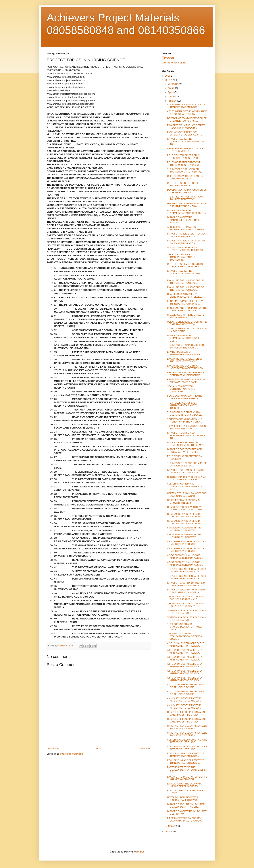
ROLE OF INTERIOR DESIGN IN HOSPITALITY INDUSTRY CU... (184, 157)
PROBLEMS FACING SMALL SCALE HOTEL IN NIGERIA (185, 150)
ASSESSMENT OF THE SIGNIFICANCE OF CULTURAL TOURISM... (187, 113)
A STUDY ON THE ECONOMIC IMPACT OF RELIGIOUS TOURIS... (187, 686)
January (172, 826)
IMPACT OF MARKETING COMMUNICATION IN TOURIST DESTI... (184, 274)
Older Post (145, 749)
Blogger (140, 852)
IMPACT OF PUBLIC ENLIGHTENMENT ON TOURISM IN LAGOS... (187, 235)
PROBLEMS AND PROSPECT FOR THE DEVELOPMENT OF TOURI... (187, 309)
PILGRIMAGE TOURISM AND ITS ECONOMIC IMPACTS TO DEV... (185, 819)
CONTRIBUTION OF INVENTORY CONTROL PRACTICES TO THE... (186, 508)
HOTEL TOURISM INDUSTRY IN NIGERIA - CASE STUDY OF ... (184, 799)
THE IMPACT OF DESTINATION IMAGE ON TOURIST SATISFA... (187, 464)
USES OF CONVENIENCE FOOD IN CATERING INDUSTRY (185, 177)
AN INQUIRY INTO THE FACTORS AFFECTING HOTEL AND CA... (184, 700)
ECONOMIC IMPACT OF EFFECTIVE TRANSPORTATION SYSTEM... (186, 302)
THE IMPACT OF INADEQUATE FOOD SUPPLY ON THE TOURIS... (186, 346)
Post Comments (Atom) (71, 754)
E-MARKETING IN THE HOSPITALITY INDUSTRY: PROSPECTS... (186, 127)
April (170, 92)
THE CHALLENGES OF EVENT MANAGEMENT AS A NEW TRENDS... (183, 405)
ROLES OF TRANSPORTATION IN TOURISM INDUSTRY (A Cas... (184, 164)
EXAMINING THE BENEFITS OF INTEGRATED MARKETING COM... (186, 367)
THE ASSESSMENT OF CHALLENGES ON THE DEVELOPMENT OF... (187, 570)
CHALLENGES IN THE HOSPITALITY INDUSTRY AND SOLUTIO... (186, 543)
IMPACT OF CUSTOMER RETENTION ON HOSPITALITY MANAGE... (186, 471)
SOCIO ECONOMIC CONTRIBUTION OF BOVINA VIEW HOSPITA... (186, 397)
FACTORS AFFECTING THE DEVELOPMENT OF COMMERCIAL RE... (186, 770)
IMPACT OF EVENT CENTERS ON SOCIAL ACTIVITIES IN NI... (184, 451)
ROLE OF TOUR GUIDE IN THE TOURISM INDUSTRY (183, 184)
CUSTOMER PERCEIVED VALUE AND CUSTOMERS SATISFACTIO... (186, 478)
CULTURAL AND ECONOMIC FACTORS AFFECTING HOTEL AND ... (187, 741)
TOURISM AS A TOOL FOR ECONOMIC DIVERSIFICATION (187, 612)
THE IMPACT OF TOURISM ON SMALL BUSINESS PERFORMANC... (187, 598)
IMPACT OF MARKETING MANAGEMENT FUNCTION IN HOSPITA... (184, 220)
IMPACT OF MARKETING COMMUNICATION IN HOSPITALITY (187, 212)
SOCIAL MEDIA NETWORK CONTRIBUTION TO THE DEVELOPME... (181, 389)
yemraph (170, 58)
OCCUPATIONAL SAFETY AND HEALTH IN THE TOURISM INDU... (186, 249)
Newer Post (53, 749)
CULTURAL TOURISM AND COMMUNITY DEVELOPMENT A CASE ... (185, 486)
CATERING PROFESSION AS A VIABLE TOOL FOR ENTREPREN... (187, 727)
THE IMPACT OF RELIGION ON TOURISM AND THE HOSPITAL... (185, 170)
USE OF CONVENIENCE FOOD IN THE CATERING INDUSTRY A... (187, 323)
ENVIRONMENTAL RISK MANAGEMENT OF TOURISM (183, 353)
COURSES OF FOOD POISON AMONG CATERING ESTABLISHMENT (187, 713)
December (173, 84)
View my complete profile (174, 63)
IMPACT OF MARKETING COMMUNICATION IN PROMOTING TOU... (186, 142)
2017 (168, 80)
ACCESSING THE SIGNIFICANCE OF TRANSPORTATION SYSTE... (186, 106)
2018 (168, 76)
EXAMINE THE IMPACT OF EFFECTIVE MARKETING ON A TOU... (187, 778)
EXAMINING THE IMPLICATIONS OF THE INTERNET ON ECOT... (186, 282)
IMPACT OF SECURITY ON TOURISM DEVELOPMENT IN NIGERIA (186, 584)
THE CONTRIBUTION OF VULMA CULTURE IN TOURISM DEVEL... (185, 414)
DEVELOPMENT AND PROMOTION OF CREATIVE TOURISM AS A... (187, 120)
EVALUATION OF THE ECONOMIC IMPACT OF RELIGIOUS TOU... (185, 785)
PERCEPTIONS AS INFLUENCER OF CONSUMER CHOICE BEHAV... (186, 374)
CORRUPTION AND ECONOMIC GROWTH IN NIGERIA (183, 501)
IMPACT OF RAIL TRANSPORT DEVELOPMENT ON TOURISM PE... (187, 444)
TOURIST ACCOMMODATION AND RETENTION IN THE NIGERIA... (185, 421)
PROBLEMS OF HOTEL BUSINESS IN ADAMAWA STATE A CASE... (186, 381)
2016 (168, 832)
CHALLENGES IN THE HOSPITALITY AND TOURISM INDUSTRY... (186, 316)
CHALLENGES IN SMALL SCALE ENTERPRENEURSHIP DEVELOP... (186, 295)
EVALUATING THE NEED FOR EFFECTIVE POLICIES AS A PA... (185, 133)
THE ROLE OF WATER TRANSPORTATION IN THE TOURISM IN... (182, 257)
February (172, 101)
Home (99, 749)
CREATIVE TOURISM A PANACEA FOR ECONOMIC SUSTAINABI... (187, 495)
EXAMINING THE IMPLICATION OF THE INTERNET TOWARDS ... (185, 360)
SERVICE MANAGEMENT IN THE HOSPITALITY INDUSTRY (184, 529)
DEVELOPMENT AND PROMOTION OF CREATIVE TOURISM (187, 191)
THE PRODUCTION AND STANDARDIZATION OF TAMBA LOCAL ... (184, 627)
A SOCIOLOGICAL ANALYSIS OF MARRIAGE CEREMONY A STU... (185, 557)
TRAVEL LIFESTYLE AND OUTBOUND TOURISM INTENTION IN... (186, 427)
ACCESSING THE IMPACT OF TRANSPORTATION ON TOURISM (186, 228)
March (171, 97)
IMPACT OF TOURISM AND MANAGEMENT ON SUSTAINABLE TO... (186, 436)
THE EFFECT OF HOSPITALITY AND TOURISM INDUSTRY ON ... (186, 198)
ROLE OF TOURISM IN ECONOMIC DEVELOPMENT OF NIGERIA (185, 265)
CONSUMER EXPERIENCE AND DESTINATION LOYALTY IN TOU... (186, 515)
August (171, 88)
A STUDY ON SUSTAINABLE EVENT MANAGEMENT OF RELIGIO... (185, 645)
